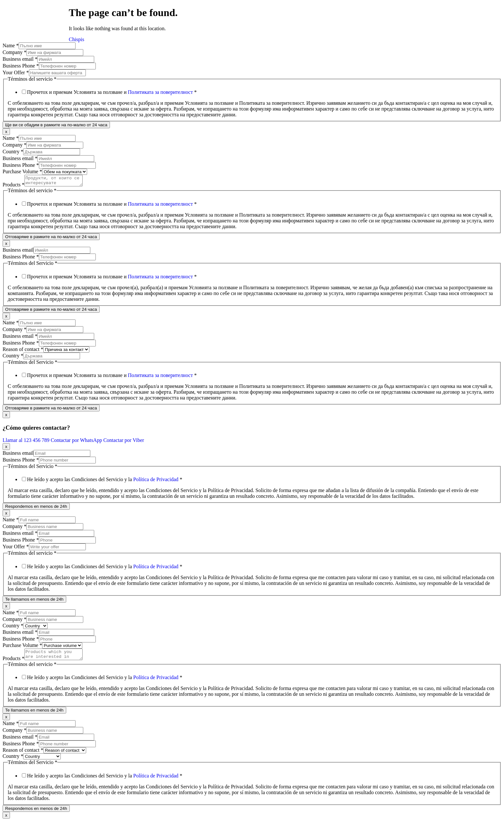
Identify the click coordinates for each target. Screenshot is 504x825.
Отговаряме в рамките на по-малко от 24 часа (51, 239)
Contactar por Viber (124, 442)
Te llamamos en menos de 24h (34, 601)
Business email (20, 59)
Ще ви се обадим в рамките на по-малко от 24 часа (56, 125)
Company (14, 52)
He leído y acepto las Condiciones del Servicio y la (105, 481)
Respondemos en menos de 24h (36, 508)
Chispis (76, 39)
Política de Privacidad (156, 481)
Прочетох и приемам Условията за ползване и (112, 92)
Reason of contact (23, 351)
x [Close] (6, 132)
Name (11, 45)
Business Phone (21, 66)
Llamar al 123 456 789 (27, 442)
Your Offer (16, 72)
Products (14, 187)
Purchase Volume (22, 171)
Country (13, 152)
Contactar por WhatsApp (77, 442)
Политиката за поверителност (160, 92)
